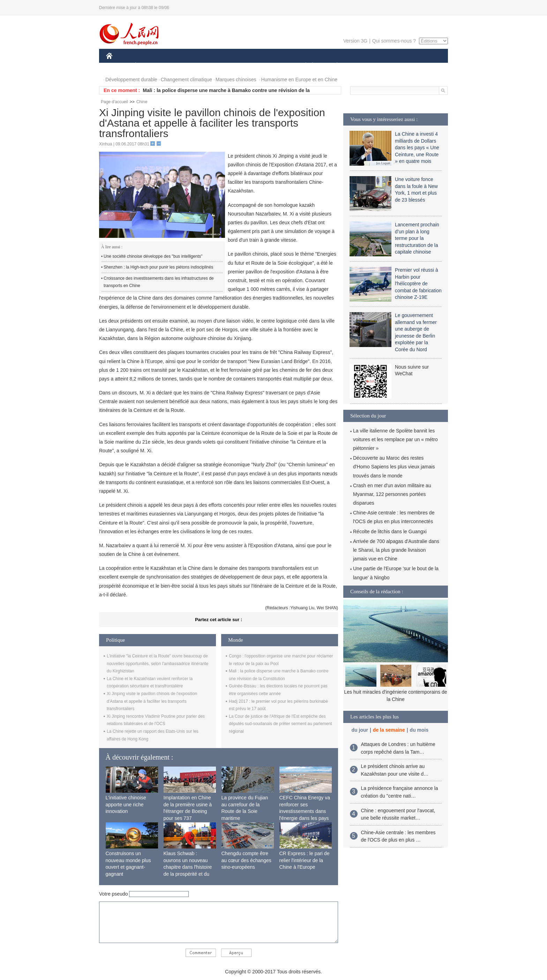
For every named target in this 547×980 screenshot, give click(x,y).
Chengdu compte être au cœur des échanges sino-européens (246, 860)
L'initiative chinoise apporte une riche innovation (126, 804)
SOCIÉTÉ (302, 66)
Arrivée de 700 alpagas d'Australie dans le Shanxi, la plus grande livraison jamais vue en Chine (396, 550)
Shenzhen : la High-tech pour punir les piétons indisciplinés (158, 267)
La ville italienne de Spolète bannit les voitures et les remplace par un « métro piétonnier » (395, 439)
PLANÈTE (333, 66)
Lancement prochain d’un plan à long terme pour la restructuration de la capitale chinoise (417, 238)
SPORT (361, 66)
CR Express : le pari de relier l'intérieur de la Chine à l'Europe (305, 860)
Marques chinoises (236, 80)
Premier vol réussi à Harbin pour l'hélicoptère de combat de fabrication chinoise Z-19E (418, 284)
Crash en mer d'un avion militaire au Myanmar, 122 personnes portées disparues (392, 494)
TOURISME (391, 66)
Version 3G (355, 41)
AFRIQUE (209, 66)
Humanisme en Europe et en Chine (299, 80)
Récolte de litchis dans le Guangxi (390, 532)
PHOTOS (423, 66)
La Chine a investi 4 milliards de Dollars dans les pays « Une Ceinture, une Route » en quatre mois (417, 148)
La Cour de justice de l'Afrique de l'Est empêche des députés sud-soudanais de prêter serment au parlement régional (280, 724)
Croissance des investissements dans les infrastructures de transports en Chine (159, 282)
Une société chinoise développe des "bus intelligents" (153, 256)
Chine (142, 102)
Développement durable (131, 80)
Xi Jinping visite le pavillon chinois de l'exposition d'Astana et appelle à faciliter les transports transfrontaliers (152, 701)
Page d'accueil (114, 102)
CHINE (118, 66)
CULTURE (271, 66)
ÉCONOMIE (148, 66)
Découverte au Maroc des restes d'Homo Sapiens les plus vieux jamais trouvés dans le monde (394, 467)
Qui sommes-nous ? (394, 41)
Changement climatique (186, 80)
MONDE (180, 66)
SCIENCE (240, 66)
